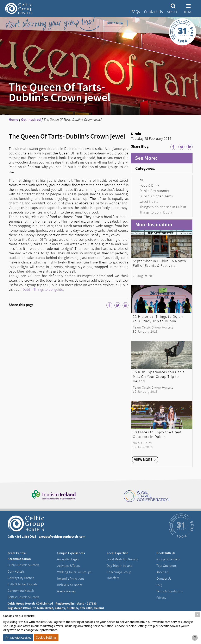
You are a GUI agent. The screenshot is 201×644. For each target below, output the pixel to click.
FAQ (159, 585)
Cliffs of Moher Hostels (22, 584)
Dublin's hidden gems (156, 196)
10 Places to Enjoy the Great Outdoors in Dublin (157, 434)
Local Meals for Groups (122, 559)
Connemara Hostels (21, 591)
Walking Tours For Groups (74, 572)
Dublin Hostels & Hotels (23, 565)
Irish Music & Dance (70, 585)
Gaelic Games (66, 591)
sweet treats (149, 202)
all (141, 180)
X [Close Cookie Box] (197, 615)
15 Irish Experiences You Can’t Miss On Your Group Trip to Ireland (159, 377)
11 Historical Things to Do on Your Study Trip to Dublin (158, 319)
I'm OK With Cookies (18, 638)
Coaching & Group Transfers (119, 575)
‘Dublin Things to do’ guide (42, 289)
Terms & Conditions (169, 591)
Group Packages (68, 559)
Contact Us (153, 12)
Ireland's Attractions (71, 579)
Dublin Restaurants (154, 191)
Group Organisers (168, 559)
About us (162, 572)
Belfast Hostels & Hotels (23, 597)
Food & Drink (149, 185)
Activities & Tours (68, 566)
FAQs (136, 12)
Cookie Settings (46, 637)
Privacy (161, 598)
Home (13, 120)
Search (173, 12)
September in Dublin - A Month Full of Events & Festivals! (159, 263)
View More (145, 460)
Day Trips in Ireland (120, 566)
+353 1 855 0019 (25, 537)
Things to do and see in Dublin (163, 207)
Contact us (164, 579)
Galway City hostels (21, 578)
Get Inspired (31, 120)
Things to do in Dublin (156, 212)
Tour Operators (166, 566)
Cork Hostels (16, 572)
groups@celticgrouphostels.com (62, 537)
